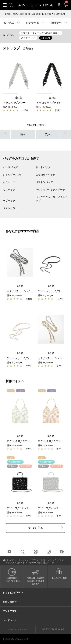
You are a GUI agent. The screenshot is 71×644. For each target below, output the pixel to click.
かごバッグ (9, 182)
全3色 (20, 503)
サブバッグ (9, 201)
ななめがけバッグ (45, 175)
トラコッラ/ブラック (49, 103)
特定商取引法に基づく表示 (53, 629)
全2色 (19, 98)
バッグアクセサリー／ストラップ (44, 560)
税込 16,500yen (14, 295)
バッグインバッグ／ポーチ (50, 190)
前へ (23, 134)
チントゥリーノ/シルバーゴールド (27, 358)
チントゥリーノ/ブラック (53, 291)
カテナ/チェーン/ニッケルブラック (28, 291)
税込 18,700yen (11, 107)
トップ (10, 560)
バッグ (21, 560)
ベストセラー (10, 208)
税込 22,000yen (46, 295)
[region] (19, 74)
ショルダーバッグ (13, 175)
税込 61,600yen (14, 513)
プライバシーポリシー (18, 629)
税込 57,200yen (14, 445)
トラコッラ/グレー (14, 103)
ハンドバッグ (10, 167)
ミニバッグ (9, 190)
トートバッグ (43, 167)
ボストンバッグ (44, 182)
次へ (48, 134)
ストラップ (9, 563)
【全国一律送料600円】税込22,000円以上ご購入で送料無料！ (35, 14)
